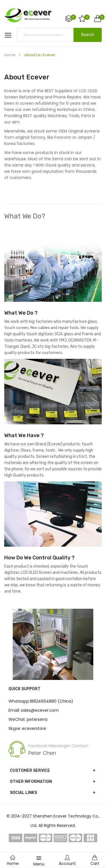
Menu (39, 861)
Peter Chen (42, 753)
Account (67, 861)
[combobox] (59, 35)
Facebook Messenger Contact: (59, 746)
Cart (95, 861)
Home (10, 55)
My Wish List (87, 17)
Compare (73, 17)
